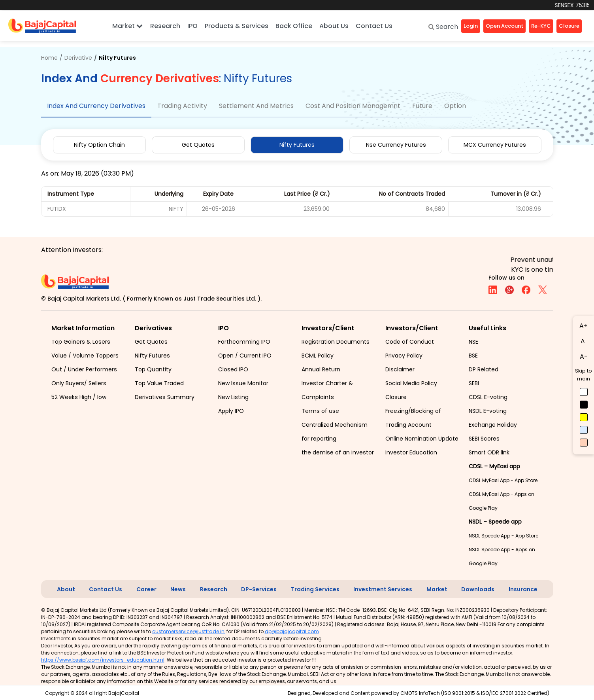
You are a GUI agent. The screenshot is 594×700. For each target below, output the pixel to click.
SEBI (474, 383)
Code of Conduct (410, 342)
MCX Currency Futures (495, 145)
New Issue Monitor (243, 383)
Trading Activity (182, 106)
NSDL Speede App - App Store (503, 536)
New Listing (233, 397)
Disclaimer (400, 369)
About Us (334, 26)
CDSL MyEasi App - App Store (503, 480)
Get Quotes (198, 145)
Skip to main (584, 375)
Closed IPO (233, 369)
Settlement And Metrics (256, 106)
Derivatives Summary (165, 397)
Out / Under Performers (84, 369)
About (66, 589)
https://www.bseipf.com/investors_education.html (103, 660)
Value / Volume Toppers (85, 356)
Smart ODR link (489, 452)
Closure (396, 397)
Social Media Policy (411, 383)
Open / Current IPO (245, 356)
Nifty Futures (297, 145)
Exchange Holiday (493, 425)
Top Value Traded (159, 383)
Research (165, 26)
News (178, 589)
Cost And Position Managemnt (353, 106)
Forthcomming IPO (244, 342)
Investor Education (411, 452)
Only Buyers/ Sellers (79, 383)
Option (455, 106)
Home (49, 58)
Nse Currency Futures (396, 145)
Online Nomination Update (422, 439)
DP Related (484, 369)
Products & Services (237, 26)
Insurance (523, 589)
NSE (473, 342)
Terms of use (320, 411)
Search (443, 27)
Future (422, 106)
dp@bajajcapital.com (292, 631)
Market (127, 26)
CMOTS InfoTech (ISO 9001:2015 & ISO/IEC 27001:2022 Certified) (475, 693)
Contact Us (374, 26)
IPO (192, 26)
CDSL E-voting (488, 397)
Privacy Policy (404, 356)
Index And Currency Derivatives (96, 106)
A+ (584, 326)
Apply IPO (231, 411)
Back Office (294, 26)
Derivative (78, 58)
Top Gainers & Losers (81, 342)
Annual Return (321, 369)
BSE (473, 356)
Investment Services (383, 589)
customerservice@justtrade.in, (189, 631)
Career (146, 589)
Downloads (478, 589)
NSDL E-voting (488, 411)
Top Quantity (153, 369)
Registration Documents (336, 342)
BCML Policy (318, 356)
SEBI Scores (484, 439)
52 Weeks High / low (79, 397)
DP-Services (259, 589)
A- (584, 357)
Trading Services (315, 589)
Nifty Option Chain (99, 145)
